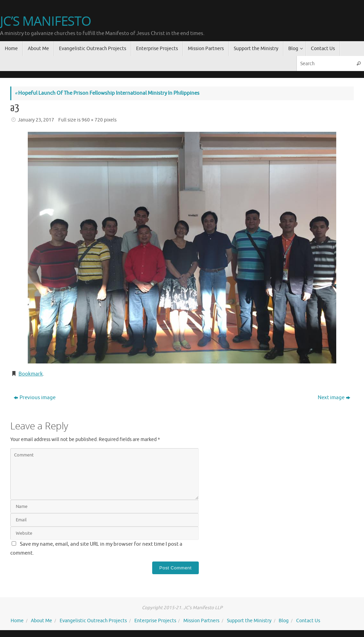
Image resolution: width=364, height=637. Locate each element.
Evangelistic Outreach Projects (93, 621)
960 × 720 (92, 120)
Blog (284, 621)
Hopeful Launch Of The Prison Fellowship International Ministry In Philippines (107, 93)
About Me (41, 621)
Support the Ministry (249, 621)
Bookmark (31, 374)
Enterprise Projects (155, 621)
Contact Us (308, 621)
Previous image (35, 398)
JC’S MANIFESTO (46, 21)
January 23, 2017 (36, 120)
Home (17, 621)
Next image (334, 398)
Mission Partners (201, 621)
